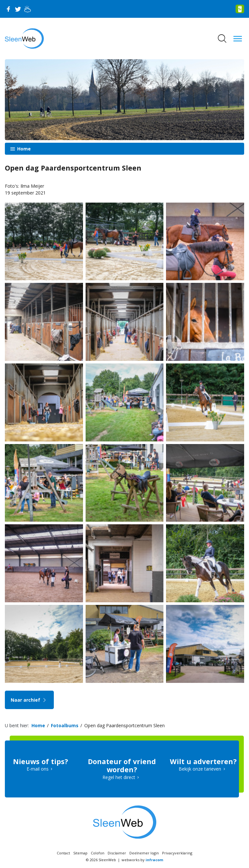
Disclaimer (117, 853)
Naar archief (29, 700)
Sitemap (80, 853)
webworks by (142, 860)
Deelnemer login (144, 853)
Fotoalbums (65, 725)
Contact (63, 853)
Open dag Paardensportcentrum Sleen (124, 725)
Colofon (98, 853)
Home (23, 149)
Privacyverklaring (177, 853)
